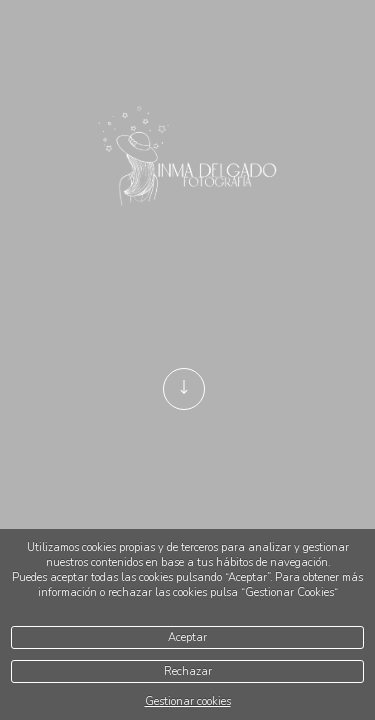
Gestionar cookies (188, 701)
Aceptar (187, 637)
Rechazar (188, 671)
